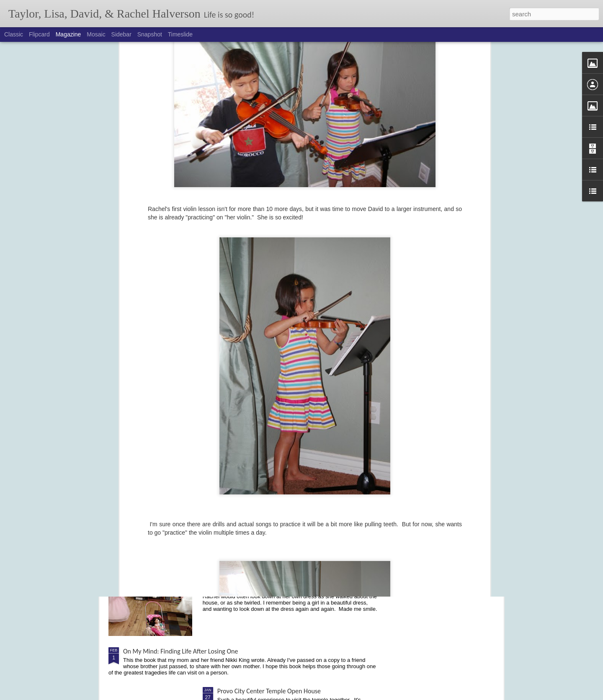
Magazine (68, 34)
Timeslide (180, 34)
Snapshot (150, 34)
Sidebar (121, 34)
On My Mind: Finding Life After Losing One (180, 651)
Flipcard (39, 34)
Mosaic (96, 34)
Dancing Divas (236, 556)
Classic (14, 34)
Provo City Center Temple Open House (269, 691)
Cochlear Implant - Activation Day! (264, 461)
